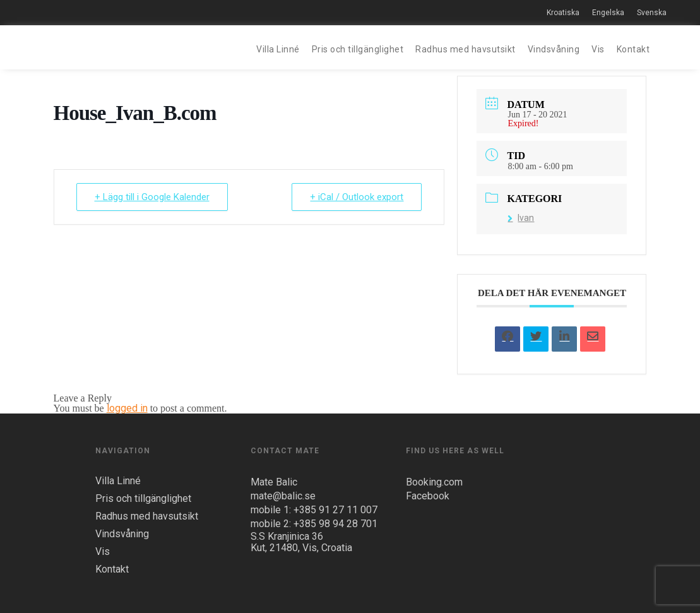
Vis (598, 49)
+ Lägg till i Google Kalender (152, 197)
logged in (127, 408)
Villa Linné (278, 49)
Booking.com (434, 482)
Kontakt (633, 49)
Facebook (428, 496)
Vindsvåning (554, 49)
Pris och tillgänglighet (358, 49)
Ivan (521, 218)
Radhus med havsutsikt (466, 49)
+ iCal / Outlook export (357, 197)
